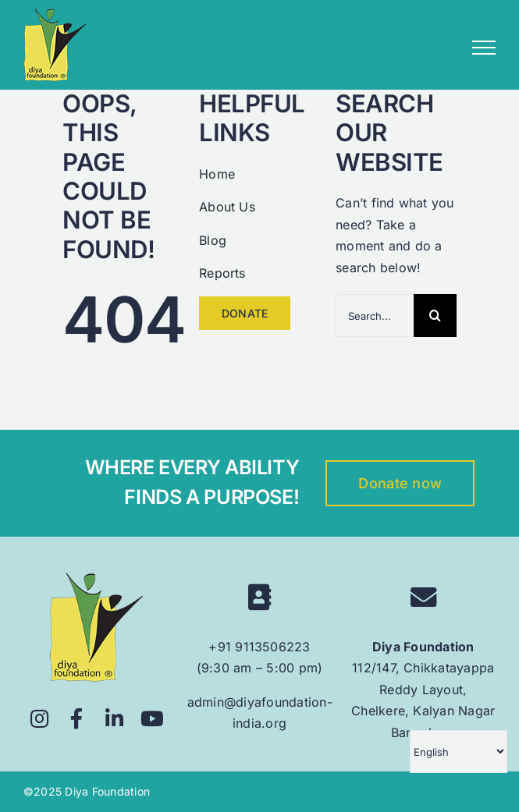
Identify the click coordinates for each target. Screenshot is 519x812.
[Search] (435, 316)
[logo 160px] (96, 578)
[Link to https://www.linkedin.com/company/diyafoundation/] (115, 719)
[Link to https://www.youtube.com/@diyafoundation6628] (153, 719)
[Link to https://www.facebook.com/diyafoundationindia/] (77, 719)
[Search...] (375, 316)
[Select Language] (459, 752)
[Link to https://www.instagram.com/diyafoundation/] (39, 719)
